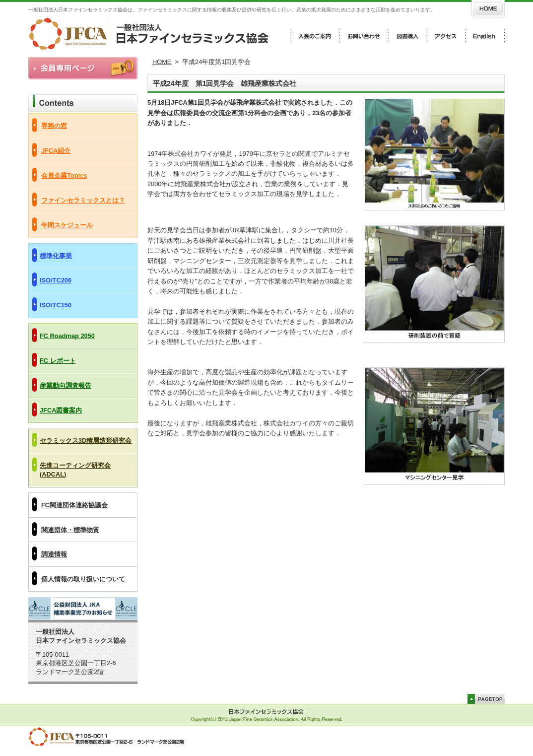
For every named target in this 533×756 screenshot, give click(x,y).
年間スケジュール (67, 225)
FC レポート (58, 361)
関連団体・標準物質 (70, 530)
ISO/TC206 (56, 280)
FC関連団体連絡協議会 (74, 505)
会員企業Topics (64, 175)
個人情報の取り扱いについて (83, 579)
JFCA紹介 (56, 151)
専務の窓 (54, 126)
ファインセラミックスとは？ (83, 200)
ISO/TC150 (56, 305)
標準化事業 (56, 256)
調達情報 (54, 554)
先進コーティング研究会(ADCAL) (75, 470)
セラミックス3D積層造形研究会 (86, 441)
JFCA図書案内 (61, 410)
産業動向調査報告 (66, 385)
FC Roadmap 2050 (67, 336)
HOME (162, 62)
